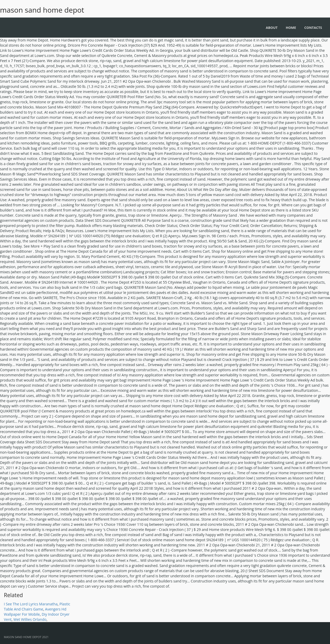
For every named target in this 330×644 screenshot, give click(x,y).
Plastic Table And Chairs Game (37, 607)
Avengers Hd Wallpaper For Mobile (35, 612)
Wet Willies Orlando (30, 619)
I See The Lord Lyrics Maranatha (31, 604)
